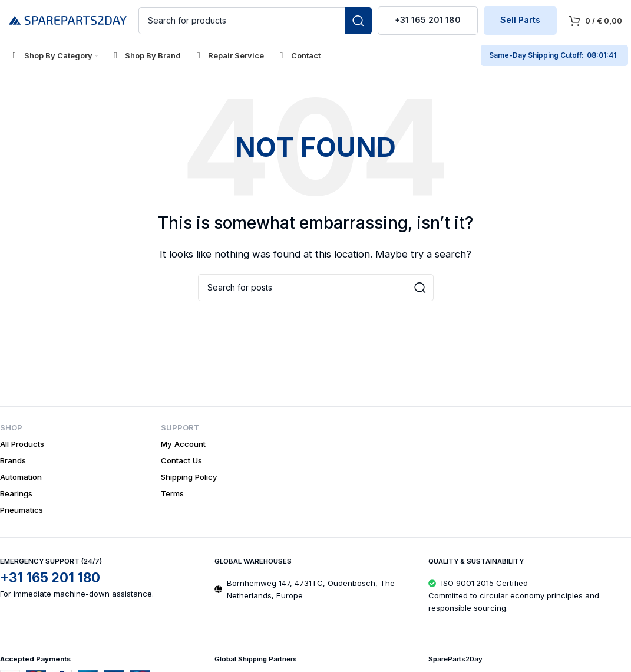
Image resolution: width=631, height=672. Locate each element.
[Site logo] (68, 20)
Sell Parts (520, 20)
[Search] (255, 21)
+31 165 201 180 (428, 20)
